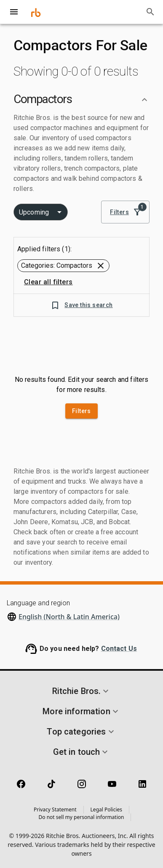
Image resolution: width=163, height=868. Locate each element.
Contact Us (119, 649)
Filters (125, 212)
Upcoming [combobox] (34, 212)
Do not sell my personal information (81, 817)
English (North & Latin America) (69, 617)
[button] (81, 99)
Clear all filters (48, 282)
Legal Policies (106, 809)
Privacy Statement (55, 809)
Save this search (81, 305)
